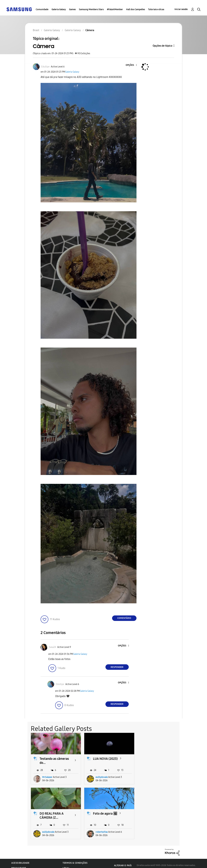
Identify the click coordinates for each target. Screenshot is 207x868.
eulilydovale (102, 777)
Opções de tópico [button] (163, 46)
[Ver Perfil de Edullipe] (45, 67)
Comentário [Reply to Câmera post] (124, 618)
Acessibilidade (20, 859)
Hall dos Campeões (136, 9)
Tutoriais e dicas (156, 9)
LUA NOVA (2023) (105, 758)
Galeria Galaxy (59, 9)
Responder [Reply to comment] (117, 667)
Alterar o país (123, 861)
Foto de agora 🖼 (52, 813)
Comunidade (42, 9)
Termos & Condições (75, 859)
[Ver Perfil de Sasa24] (52, 647)
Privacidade (19, 864)
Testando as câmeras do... (54, 761)
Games (72, 9)
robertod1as (48, 828)
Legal (66, 864)
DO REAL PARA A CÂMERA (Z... (158, 761)
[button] (131, 65)
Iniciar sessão (181, 9)
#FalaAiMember (115, 9)
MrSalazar (47, 777)
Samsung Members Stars (91, 9)
